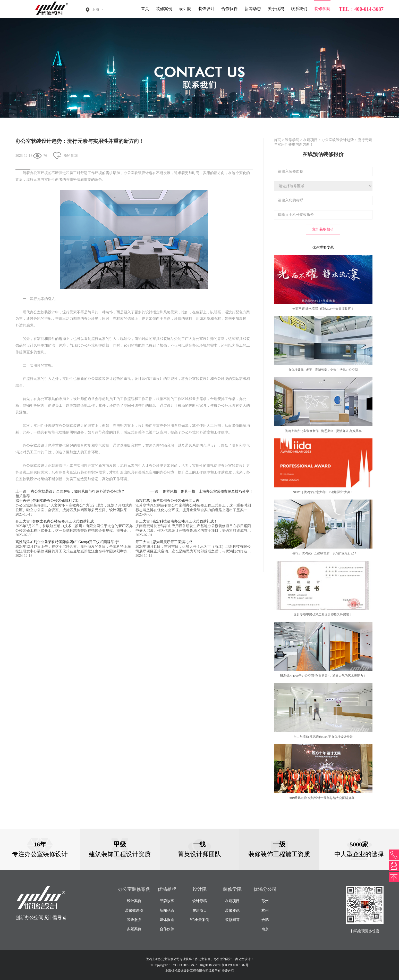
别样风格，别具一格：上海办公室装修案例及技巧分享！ (208, 491)
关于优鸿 (276, 9)
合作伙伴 (230, 9)
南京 (265, 929)
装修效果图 (134, 910)
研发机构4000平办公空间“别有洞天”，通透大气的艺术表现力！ (323, 676)
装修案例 (164, 9)
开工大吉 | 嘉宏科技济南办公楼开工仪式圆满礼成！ (176, 521)
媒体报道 (167, 920)
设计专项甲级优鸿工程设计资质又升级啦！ (323, 615)
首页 (145, 9)
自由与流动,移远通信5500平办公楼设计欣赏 (323, 737)
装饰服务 (134, 920)
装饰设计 (206, 9)
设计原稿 (200, 901)
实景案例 (134, 929)
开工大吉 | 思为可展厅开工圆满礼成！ (166, 542)
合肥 (265, 920)
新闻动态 (253, 9)
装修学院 (322, 9)
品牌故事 (167, 901)
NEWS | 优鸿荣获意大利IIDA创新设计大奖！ (323, 492)
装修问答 (232, 920)
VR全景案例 (199, 920)
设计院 (185, 9)
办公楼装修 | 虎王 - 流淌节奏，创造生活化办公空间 (323, 370)
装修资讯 (232, 910)
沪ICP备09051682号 (235, 965)
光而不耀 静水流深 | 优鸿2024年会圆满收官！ (323, 309)
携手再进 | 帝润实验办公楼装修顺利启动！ (49, 501)
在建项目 (310, 140)
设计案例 (134, 901)
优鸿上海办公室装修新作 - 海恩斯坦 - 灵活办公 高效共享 (323, 431)
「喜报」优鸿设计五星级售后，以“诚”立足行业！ (323, 553)
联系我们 (299, 9)
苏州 (265, 901)
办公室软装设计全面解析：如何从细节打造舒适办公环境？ (78, 491)
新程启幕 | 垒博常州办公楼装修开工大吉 (167, 501)
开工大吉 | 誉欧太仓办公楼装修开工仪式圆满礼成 (55, 521)
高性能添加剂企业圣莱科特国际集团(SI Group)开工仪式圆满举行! (67, 542)
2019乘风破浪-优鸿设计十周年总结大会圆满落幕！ (323, 798)
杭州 (265, 910)
